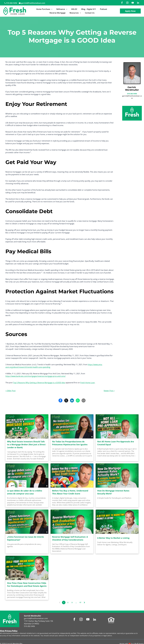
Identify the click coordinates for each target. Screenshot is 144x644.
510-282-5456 (12, 3)
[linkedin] (138, 3)
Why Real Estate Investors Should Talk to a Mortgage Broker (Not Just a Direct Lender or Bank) (26, 444)
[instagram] (127, 3)
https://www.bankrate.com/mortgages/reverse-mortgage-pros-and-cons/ (36, 376)
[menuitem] (45, 9)
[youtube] (133, 3)
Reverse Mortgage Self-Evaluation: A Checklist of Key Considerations (70, 538)
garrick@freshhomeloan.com (33, 3)
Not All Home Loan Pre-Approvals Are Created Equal (116, 443)
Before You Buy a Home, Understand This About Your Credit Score (70, 492)
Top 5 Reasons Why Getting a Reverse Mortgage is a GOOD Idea (39, 383)
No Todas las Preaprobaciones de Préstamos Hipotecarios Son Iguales (70, 443)
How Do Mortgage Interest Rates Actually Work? (113, 492)
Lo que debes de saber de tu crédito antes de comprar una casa (25, 492)
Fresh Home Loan (88, 383)
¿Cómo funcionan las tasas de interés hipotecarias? (25, 538)
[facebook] (122, 3)
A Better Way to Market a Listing (113, 538)
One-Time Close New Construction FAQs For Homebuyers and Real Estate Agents (27, 584)
